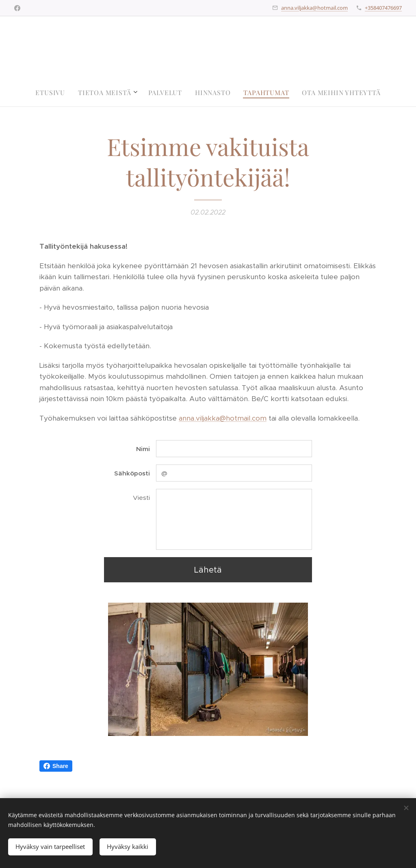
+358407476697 (383, 8)
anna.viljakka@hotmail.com (314, 8)
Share (56, 766)
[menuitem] (53, 93)
